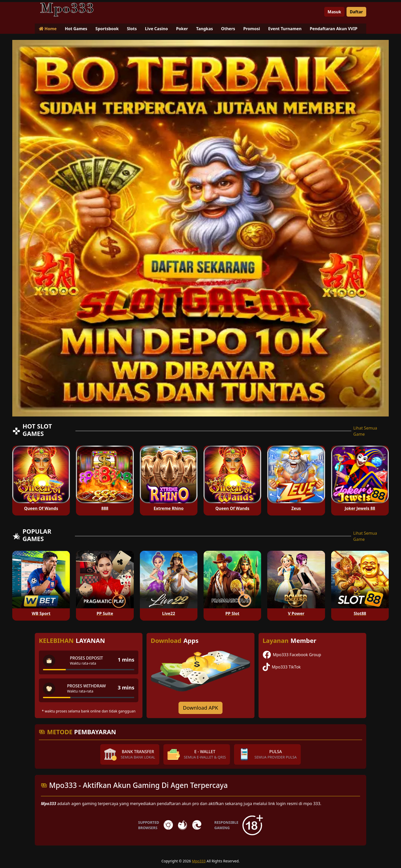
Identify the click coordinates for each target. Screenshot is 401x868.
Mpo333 (199, 861)
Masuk (334, 12)
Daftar (356, 12)
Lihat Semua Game (365, 431)
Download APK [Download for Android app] (201, 708)
